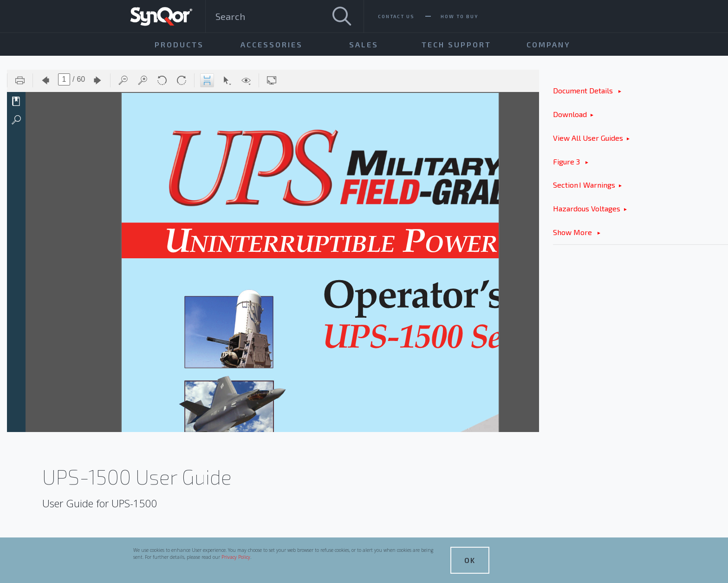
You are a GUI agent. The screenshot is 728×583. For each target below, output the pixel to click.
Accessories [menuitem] (272, 44)
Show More (573, 232)
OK (470, 560)
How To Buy (459, 16)
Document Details (584, 90)
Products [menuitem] (179, 44)
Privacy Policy (236, 557)
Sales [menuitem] (364, 44)
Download (570, 114)
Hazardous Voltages (587, 208)
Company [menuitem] (549, 44)
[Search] (342, 16)
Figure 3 (567, 161)
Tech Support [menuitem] (456, 44)
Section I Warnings (584, 185)
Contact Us (396, 16)
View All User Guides (588, 138)
